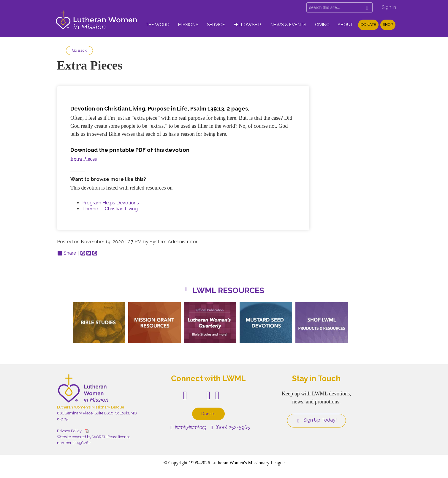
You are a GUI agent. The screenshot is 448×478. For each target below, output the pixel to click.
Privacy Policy (69, 431)
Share (67, 253)
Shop (388, 25)
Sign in (389, 7)
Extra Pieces (84, 159)
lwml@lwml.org (188, 427)
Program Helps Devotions (111, 203)
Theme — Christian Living (110, 209)
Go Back (79, 50)
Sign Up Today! (316, 420)
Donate (368, 25)
